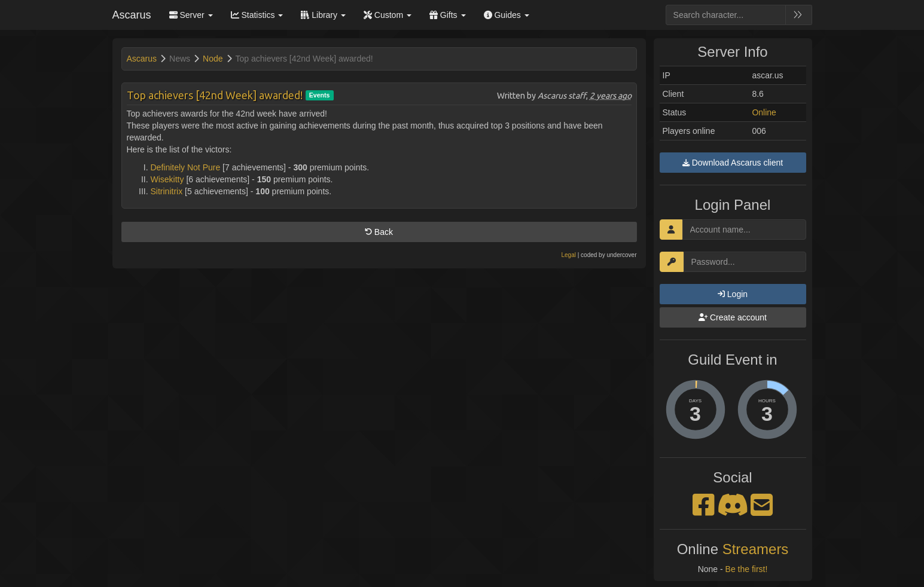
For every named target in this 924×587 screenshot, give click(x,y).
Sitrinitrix (167, 191)
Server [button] (191, 15)
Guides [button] (507, 15)
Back (379, 232)
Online (764, 112)
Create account (733, 317)
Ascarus (132, 15)
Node (213, 59)
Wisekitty (167, 179)
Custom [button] (388, 15)
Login (733, 294)
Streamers (756, 549)
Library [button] (323, 15)
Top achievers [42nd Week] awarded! (215, 95)
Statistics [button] (257, 15)
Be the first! (747, 569)
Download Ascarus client (733, 163)
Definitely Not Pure (186, 167)
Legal (568, 255)
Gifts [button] (448, 15)
